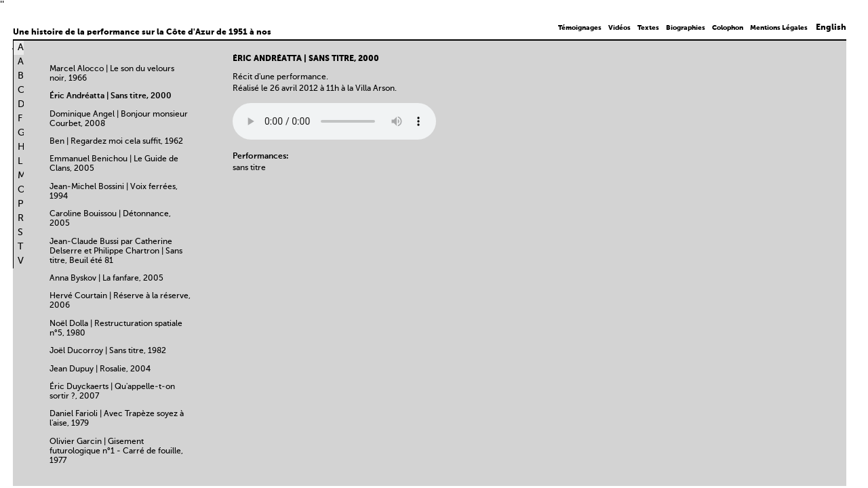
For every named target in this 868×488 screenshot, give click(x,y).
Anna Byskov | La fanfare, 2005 (106, 279)
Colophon (728, 28)
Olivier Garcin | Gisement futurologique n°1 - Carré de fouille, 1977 (116, 451)
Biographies (686, 28)
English (831, 28)
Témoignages (580, 28)
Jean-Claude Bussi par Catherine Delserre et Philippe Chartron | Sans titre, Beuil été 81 (116, 251)
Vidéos (619, 28)
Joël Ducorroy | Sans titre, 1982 (108, 351)
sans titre (249, 168)
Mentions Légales (779, 28)
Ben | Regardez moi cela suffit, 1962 (116, 142)
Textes (648, 28)
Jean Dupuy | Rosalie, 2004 (100, 369)
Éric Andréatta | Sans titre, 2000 (111, 96)
